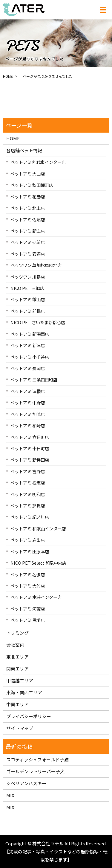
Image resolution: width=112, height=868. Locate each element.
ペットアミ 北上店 (28, 208)
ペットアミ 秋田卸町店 (32, 185)
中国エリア (17, 704)
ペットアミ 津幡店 (28, 391)
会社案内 (15, 645)
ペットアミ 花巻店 (28, 197)
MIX (10, 795)
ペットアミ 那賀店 (28, 506)
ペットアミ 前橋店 (28, 311)
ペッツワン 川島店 (28, 277)
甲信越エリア (20, 680)
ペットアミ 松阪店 (28, 483)
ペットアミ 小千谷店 (30, 357)
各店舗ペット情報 (24, 150)
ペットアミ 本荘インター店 (36, 597)
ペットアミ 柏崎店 (28, 425)
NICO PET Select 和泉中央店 (38, 563)
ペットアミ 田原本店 (30, 551)
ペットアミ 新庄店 (28, 231)
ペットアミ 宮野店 (28, 471)
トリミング (17, 633)
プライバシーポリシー (29, 716)
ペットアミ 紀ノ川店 (30, 517)
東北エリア (17, 657)
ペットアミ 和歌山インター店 (38, 528)
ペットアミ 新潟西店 (30, 334)
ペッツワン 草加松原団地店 (36, 265)
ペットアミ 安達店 (28, 254)
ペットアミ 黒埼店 (28, 620)
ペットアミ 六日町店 (30, 437)
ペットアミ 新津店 (28, 345)
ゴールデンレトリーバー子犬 (35, 771)
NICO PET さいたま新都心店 (38, 322)
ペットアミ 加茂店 (28, 414)
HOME (8, 76)
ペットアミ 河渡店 (28, 609)
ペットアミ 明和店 (28, 494)
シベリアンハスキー (26, 783)
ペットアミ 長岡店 (28, 368)
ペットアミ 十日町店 (30, 448)
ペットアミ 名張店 (28, 574)
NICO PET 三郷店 (27, 288)
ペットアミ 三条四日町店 (34, 379)
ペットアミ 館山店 (28, 299)
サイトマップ (20, 728)
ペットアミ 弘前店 (28, 242)
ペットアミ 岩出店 (28, 540)
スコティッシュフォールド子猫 (37, 759)
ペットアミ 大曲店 (28, 174)
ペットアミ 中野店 (28, 402)
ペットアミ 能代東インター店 (38, 162)
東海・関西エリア (24, 692)
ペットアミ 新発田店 (30, 460)
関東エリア (17, 669)
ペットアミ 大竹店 (28, 586)
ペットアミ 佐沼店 (28, 219)
